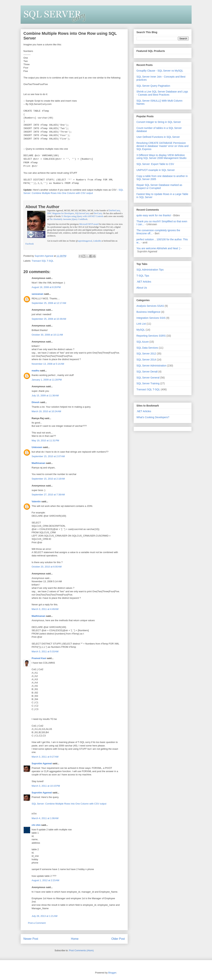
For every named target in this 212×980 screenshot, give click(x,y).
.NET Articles (144, 282)
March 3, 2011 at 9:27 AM (45, 757)
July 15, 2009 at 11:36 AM (45, 396)
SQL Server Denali (147, 372)
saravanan (38, 294)
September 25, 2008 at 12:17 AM (49, 303)
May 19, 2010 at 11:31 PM (45, 440)
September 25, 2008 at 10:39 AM (49, 319)
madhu (36, 371)
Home (75, 939)
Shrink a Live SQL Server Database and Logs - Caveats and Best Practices (162, 93)
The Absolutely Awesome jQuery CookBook (68, 219)
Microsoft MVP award (89, 224)
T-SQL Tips (143, 276)
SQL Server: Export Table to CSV (155, 164)
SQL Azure (143, 342)
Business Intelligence (149, 312)
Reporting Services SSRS (151, 336)
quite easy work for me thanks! (154, 215)
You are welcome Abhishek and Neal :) (158, 248)
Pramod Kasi (39, 658)
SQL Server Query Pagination (153, 86)
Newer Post (31, 939)
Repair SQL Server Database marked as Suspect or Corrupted (159, 187)
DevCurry (98, 213)
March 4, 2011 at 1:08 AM (45, 818)
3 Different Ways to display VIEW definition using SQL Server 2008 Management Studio (162, 157)
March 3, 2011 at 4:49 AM (45, 609)
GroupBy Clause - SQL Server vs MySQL (160, 71)
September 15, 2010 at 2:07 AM (48, 456)
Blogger (112, 973)
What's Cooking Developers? (153, 417)
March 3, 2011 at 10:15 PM (46, 786)
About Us (142, 288)
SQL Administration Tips (150, 270)
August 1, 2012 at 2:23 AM (45, 880)
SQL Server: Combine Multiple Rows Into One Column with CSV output (69, 804)
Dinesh (36, 402)
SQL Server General (148, 378)
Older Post (118, 939)
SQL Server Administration (151, 366)
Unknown (37, 447)
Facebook (30, 244)
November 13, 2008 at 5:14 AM (48, 364)
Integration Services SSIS (151, 318)
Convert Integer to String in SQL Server (159, 122)
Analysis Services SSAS (150, 306)
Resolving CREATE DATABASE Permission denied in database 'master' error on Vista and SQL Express (163, 146)
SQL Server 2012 (146, 354)
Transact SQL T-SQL (43, 261)
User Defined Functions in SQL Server (158, 137)
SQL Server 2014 (146, 360)
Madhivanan (39, 463)
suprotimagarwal (85, 241)
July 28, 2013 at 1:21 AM (45, 916)
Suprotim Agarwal (42, 763)
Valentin (36, 501)
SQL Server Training (148, 383)
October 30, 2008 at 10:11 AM (47, 335)
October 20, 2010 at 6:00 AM (47, 567)
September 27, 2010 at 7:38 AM (48, 495)
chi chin (36, 825)
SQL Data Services (147, 348)
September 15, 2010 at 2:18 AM (48, 479)
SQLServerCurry (82, 213)
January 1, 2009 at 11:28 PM (47, 380)
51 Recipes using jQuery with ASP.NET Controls (82, 216)
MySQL (141, 330)
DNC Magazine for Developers (61, 213)
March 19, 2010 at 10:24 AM (46, 411)
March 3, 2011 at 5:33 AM (45, 651)
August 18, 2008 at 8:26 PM (46, 287)
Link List (141, 324)
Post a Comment (37, 923)
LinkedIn (97, 241)
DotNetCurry (114, 211)
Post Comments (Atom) (81, 950)
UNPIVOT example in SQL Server (156, 170)
